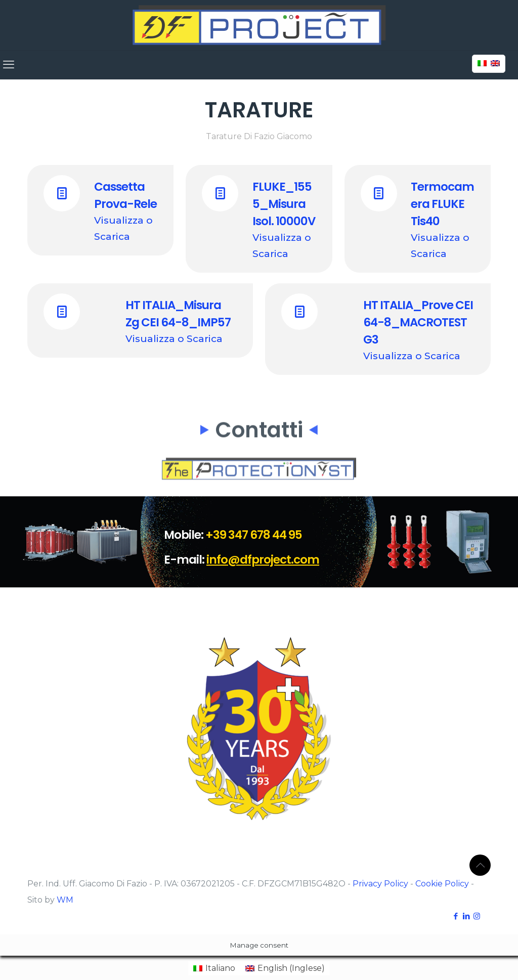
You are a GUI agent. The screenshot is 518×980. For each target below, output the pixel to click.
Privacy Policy (380, 884)
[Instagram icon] (477, 916)
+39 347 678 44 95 (254, 535)
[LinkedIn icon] (466, 916)
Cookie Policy (442, 884)
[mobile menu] (9, 65)
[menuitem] (214, 968)
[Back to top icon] (480, 865)
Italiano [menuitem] (220, 968)
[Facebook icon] (456, 916)
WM (65, 900)
